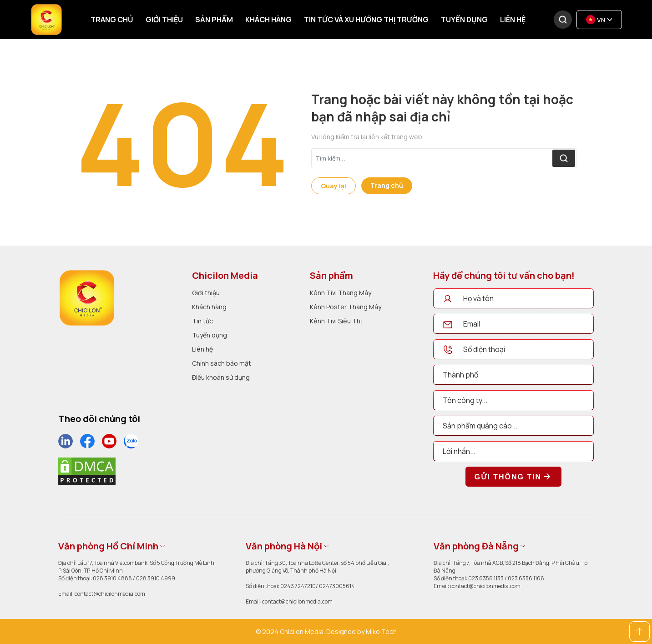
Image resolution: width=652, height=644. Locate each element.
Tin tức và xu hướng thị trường (366, 20)
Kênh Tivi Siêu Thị (336, 321)
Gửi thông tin (513, 477)
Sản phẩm (214, 20)
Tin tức (202, 321)
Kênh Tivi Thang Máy (341, 293)
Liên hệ (513, 20)
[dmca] (87, 471)
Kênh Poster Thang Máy (346, 307)
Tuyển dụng (464, 20)
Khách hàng (268, 20)
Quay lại (334, 186)
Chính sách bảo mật (222, 363)
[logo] (87, 298)
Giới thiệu (164, 20)
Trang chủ (112, 20)
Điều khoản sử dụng (221, 377)
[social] (66, 441)
